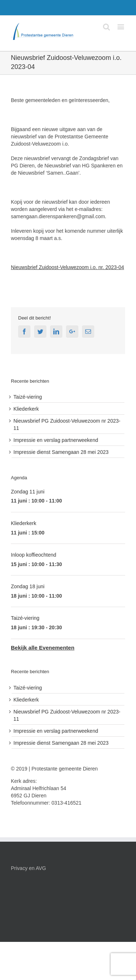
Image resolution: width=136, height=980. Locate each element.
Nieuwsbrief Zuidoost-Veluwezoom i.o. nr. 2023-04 (67, 267)
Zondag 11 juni (28, 492)
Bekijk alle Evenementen (43, 648)
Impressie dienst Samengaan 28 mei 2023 (61, 452)
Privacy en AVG (28, 868)
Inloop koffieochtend (34, 555)
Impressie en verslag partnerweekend (56, 440)
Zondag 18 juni (28, 586)
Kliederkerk (26, 409)
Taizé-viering (28, 397)
